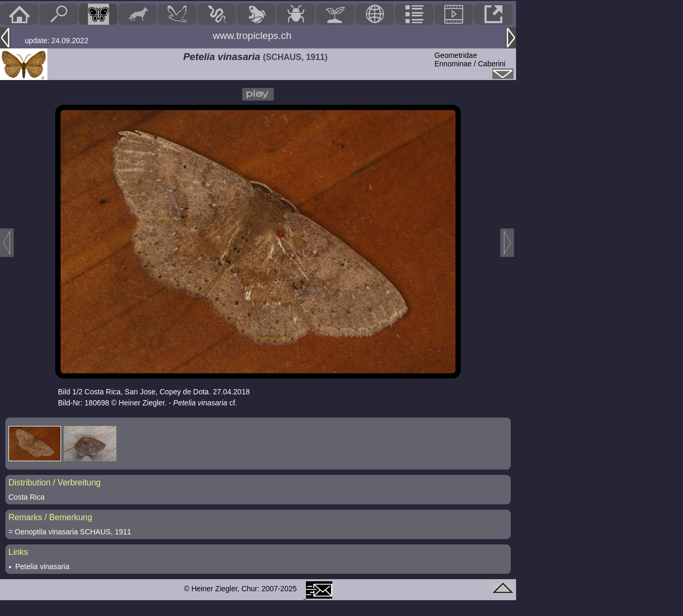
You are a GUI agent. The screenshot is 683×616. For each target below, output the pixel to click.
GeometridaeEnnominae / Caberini (470, 59)
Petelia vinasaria (42, 567)
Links (18, 552)
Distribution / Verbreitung (55, 483)
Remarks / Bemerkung (50, 517)
